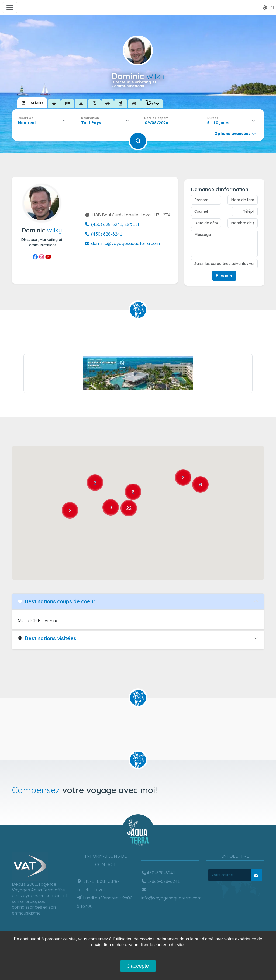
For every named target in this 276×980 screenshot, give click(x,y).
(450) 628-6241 (103, 234)
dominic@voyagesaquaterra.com (122, 243)
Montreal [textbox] (27, 123)
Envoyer (224, 276)
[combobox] (43, 123)
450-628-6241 (158, 873)
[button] (137, 547)
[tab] (32, 103)
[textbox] (92, 123)
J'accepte (138, 966)
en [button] (268, 8)
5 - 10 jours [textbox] (218, 123)
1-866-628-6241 (161, 881)
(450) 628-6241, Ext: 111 (112, 224)
